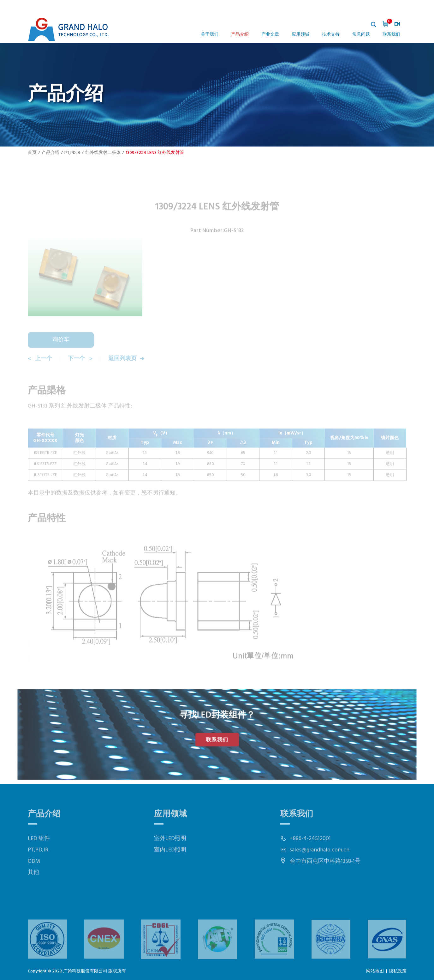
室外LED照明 (170, 856)
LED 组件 (39, 856)
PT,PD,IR (72, 153)
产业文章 (270, 35)
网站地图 (375, 971)
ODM (34, 878)
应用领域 (300, 35)
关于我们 (210, 35)
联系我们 (391, 35)
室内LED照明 (170, 867)
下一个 (77, 369)
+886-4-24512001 (310, 856)
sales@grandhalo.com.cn (320, 867)
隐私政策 (398, 971)
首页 (32, 153)
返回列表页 (123, 369)
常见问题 (361, 35)
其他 (33, 889)
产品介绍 (240, 35)
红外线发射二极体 (103, 153)
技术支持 (331, 35)
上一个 (44, 369)
